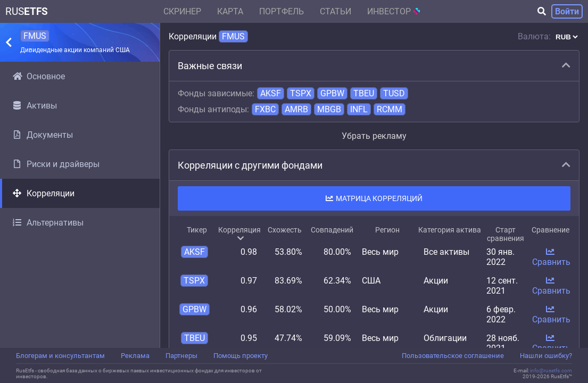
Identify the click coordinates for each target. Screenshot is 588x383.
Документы (43, 135)
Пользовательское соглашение (453, 356)
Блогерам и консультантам (60, 356)
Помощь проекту (241, 356)
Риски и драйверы (56, 164)
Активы (35, 106)
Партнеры (181, 356)
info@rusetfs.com (551, 370)
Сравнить (551, 257)
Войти (567, 11)
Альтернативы (48, 223)
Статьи (336, 11)
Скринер (182, 11)
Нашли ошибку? (546, 356)
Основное (39, 76)
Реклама (135, 356)
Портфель (281, 11)
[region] (80, 205)
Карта (230, 11)
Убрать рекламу (374, 136)
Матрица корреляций (374, 198)
